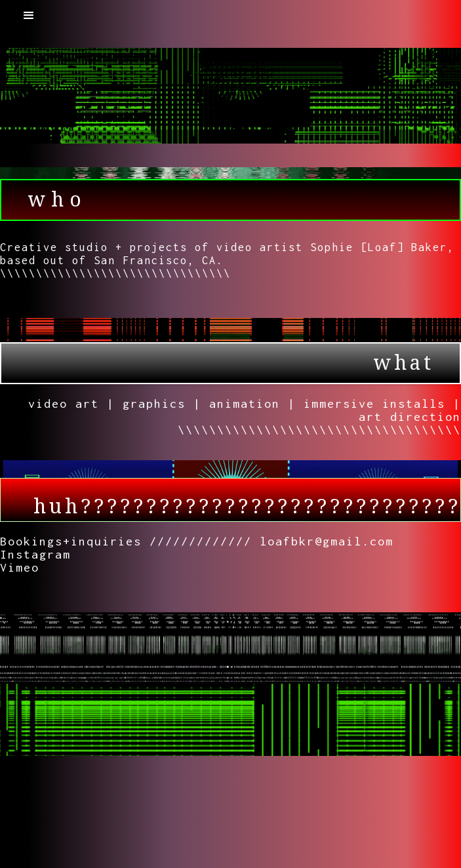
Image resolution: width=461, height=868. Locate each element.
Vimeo (20, 567)
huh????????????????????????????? (247, 506)
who (57, 200)
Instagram (35, 554)
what (404, 363)
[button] (29, 16)
